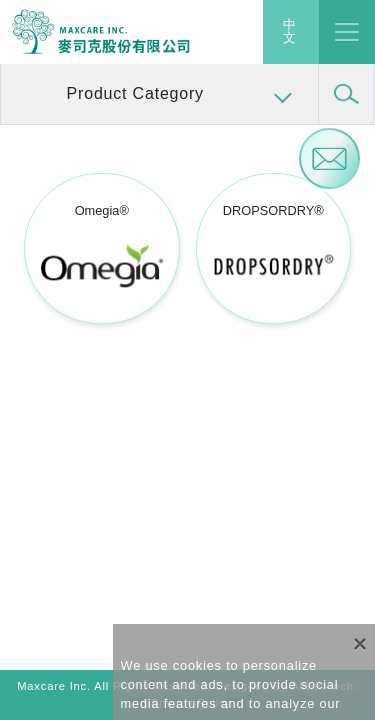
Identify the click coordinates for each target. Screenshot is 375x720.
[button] (159, 94)
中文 (290, 32)
